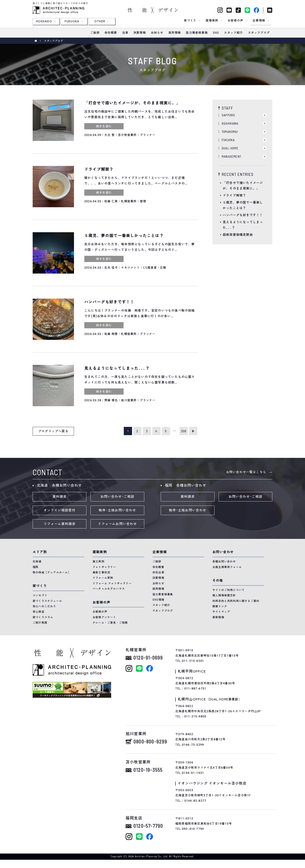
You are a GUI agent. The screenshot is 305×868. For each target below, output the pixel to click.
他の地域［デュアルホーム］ (52, 572)
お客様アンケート (104, 617)
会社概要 (158, 567)
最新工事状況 (101, 572)
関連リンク (220, 606)
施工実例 (98, 561)
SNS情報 (158, 600)
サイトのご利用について (229, 590)
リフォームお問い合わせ (117, 524)
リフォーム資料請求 (60, 524)
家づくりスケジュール (47, 601)
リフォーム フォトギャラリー (112, 583)
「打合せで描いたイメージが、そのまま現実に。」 (243, 186)
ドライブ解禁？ (234, 195)
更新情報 (218, 617)
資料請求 (60, 497)
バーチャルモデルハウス (109, 589)
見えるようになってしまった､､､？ (243, 225)
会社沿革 (158, 572)
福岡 (36, 567)
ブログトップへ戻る (53, 431)
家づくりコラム (43, 617)
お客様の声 (100, 612)
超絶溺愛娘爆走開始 (238, 235)
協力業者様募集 (163, 594)
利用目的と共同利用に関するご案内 (236, 601)
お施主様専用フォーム (227, 567)
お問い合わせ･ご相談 (117, 497)
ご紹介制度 (40, 623)
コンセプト (40, 595)
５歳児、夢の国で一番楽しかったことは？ (243, 205)
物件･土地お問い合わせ (117, 510)
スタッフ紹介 (161, 605)
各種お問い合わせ (224, 561)
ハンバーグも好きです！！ (243, 215)
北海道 (37, 561)
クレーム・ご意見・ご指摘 (110, 623)
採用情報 (158, 589)
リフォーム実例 (103, 578)
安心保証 (39, 612)
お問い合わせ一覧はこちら (246, 472)
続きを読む (104, 126)
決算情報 (158, 578)
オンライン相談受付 (60, 510)
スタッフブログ (163, 611)
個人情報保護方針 (224, 595)
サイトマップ (221, 612)
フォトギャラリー (104, 567)
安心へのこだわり (44, 606)
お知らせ (158, 583)
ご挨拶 (157, 561)
